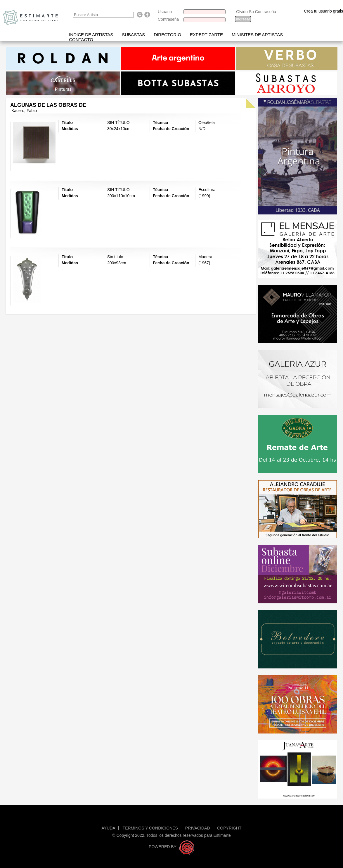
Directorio (167, 35)
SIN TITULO (118, 190)
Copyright (229, 828)
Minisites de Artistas (257, 35)
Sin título (115, 257)
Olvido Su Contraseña (256, 12)
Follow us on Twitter (140, 15)
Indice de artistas (91, 35)
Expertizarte (206, 35)
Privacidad (198, 828)
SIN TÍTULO (118, 123)
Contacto (81, 40)
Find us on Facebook (147, 15)
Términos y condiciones (150, 828)
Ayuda (109, 828)
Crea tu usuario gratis (323, 11)
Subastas (133, 35)
